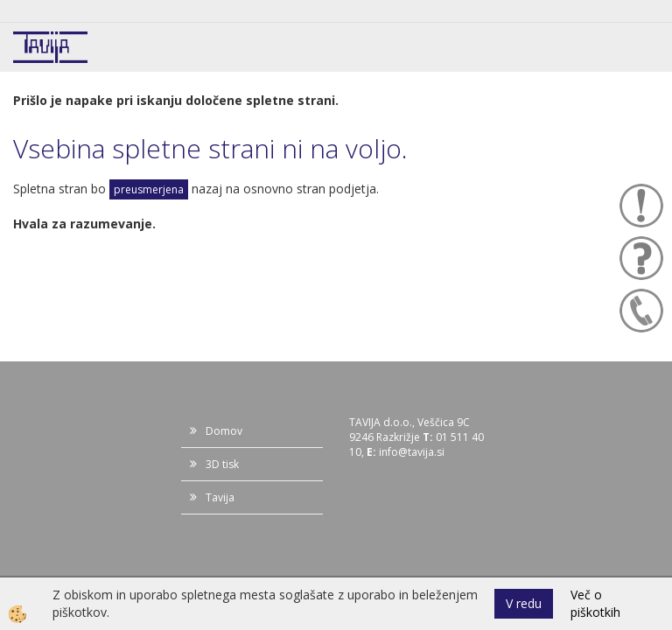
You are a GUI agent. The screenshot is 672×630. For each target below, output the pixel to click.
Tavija (220, 497)
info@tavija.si (412, 452)
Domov (224, 431)
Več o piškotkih (595, 603)
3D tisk (222, 464)
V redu (524, 603)
